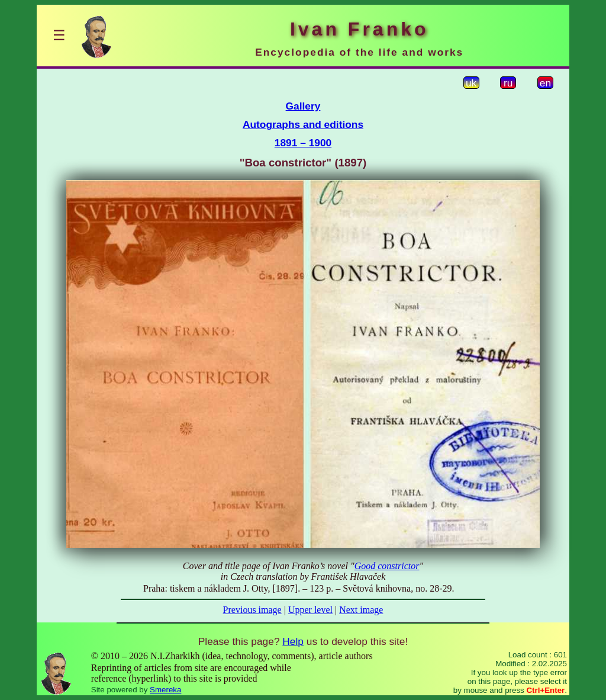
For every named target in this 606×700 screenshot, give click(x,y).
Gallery (303, 106)
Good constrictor (387, 566)
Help (293, 641)
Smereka (165, 690)
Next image (361, 610)
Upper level (310, 610)
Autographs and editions (303, 124)
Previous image (252, 610)
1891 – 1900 (303, 143)
